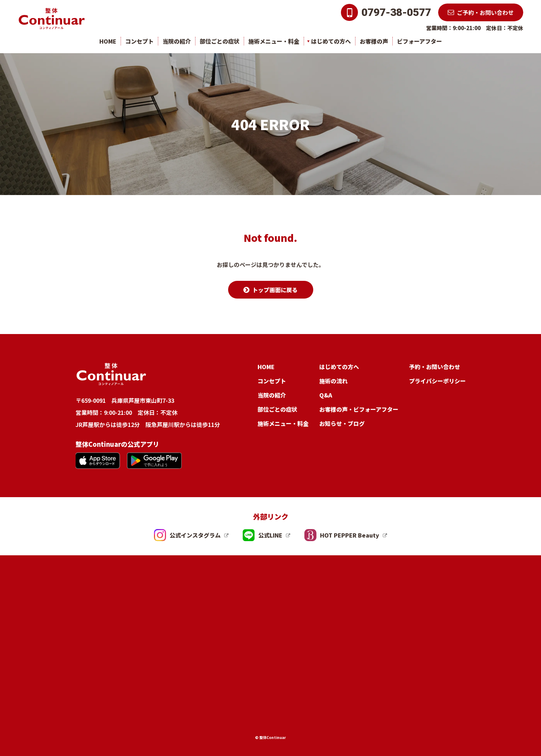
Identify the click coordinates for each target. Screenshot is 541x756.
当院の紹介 (177, 41)
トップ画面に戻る (275, 290)
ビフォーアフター (419, 41)
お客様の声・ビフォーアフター (359, 409)
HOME (108, 41)
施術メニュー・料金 (274, 41)
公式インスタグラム (187, 535)
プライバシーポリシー (437, 381)
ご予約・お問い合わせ (485, 12)
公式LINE (263, 535)
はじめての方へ (331, 41)
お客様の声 (374, 41)
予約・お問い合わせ (435, 367)
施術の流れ (333, 381)
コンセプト (139, 41)
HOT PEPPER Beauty (342, 535)
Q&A (326, 395)
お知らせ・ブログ (342, 423)
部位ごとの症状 (220, 41)
